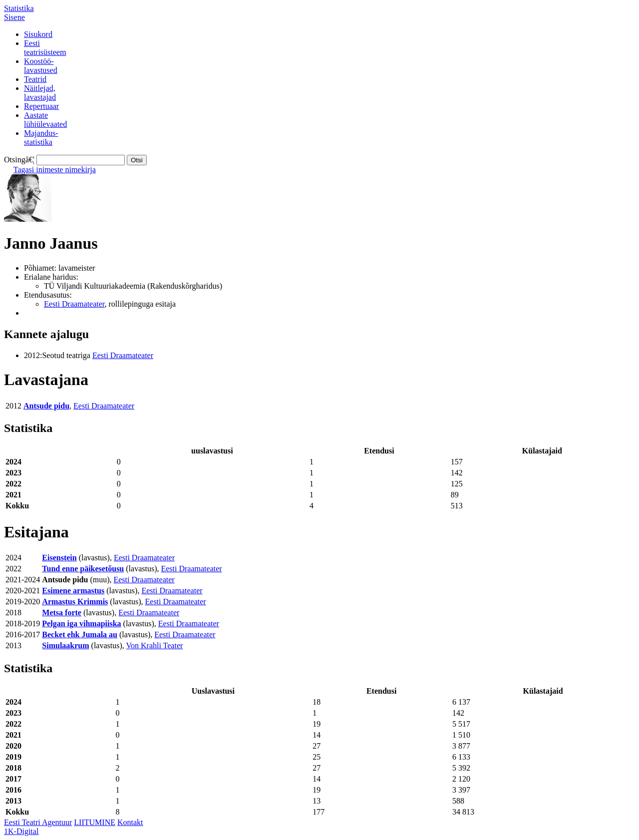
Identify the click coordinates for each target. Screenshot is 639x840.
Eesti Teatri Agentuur (38, 822)
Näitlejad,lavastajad (40, 93)
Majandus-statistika (41, 138)
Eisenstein (59, 558)
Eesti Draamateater (74, 304)
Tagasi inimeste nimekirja (55, 170)
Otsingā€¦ (19, 160)
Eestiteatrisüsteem (45, 48)
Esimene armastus (73, 591)
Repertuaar (41, 106)
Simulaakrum (65, 645)
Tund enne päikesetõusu (83, 569)
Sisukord (38, 34)
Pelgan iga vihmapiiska (81, 624)
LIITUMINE (95, 822)
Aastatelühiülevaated (45, 120)
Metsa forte (62, 613)
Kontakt (130, 822)
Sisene (14, 17)
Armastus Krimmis (75, 602)
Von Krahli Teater (155, 645)
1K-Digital (21, 831)
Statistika (19, 8)
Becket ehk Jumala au (80, 634)
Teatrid (35, 79)
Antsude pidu (46, 406)
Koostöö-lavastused (41, 66)
